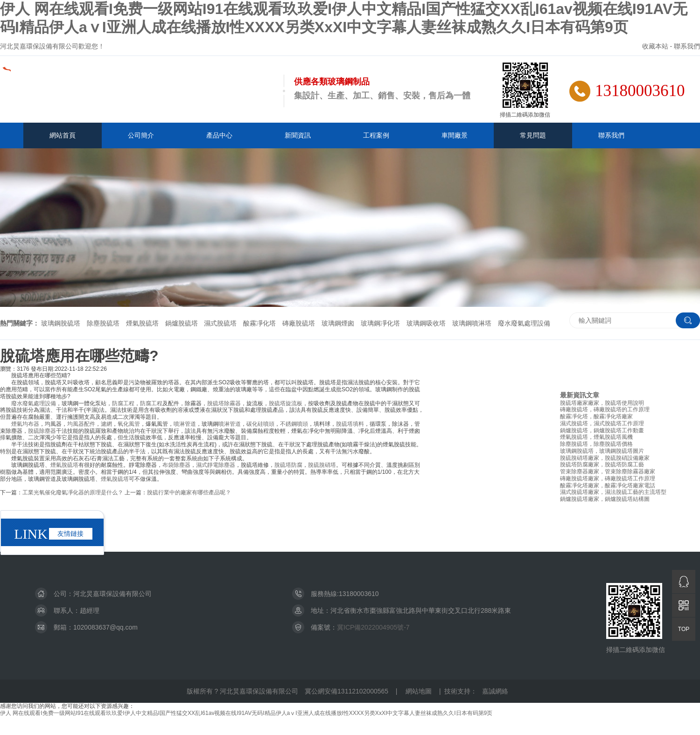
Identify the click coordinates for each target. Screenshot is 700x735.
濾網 (106, 424)
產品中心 (219, 135)
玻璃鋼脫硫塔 (61, 323)
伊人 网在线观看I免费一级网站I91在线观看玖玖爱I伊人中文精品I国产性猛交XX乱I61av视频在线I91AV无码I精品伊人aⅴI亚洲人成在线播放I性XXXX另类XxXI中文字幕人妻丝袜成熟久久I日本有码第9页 (246, 713)
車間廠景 (455, 135)
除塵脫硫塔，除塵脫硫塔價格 (596, 444)
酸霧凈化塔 (259, 323)
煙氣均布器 (25, 424)
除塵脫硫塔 (103, 323)
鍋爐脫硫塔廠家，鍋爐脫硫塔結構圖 (605, 499)
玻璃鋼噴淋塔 (472, 323)
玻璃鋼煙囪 (338, 323)
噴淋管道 (185, 424)
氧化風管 (129, 424)
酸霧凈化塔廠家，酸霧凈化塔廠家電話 (608, 485)
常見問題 (533, 135)
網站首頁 (63, 135)
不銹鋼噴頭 (294, 424)
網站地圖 (419, 691)
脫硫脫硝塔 (322, 465)
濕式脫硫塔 (220, 323)
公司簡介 (141, 135)
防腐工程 (123, 403)
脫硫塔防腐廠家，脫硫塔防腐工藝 (602, 465)
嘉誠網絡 (495, 691)
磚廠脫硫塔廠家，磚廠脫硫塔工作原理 (608, 478)
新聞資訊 (298, 135)
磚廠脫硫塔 (299, 323)
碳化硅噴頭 (260, 424)
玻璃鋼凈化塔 (380, 323)
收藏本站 (655, 46)
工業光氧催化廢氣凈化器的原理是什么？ (73, 492)
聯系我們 (687, 46)
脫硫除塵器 (42, 431)
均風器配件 (81, 424)
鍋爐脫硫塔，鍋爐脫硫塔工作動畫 (602, 430)
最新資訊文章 (580, 395)
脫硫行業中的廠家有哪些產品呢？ (189, 492)
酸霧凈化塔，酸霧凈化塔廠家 (596, 416)
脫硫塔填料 (350, 424)
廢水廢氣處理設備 (524, 323)
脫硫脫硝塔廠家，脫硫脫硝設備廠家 (605, 458)
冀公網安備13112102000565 (346, 691)
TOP (684, 629)
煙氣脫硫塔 (142, 323)
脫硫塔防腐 (288, 465)
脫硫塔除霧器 (224, 403)
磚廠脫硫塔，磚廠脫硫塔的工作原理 (605, 409)
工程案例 (376, 135)
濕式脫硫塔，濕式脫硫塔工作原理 (602, 423)
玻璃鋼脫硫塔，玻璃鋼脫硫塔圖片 (602, 451)
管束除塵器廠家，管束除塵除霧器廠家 (608, 472)
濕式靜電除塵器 (216, 465)
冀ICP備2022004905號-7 (373, 627)
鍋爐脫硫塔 (182, 323)
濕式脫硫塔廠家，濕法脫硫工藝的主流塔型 (613, 492)
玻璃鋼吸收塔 (426, 323)
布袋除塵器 (176, 465)
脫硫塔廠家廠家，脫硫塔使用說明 (602, 403)
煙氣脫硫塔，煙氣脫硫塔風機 (596, 437)
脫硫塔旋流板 (286, 403)
